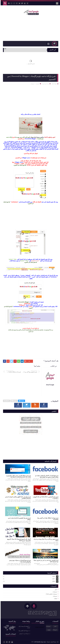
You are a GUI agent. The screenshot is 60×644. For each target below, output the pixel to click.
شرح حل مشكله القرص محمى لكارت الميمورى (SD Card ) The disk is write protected (18, 476)
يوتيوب (55, 598)
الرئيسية (37, 84)
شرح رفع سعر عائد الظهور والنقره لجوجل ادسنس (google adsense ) (17, 498)
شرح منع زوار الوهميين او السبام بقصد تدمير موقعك (19, 519)
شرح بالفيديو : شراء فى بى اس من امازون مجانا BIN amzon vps (45, 561)
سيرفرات (54, 592)
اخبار (55, 590)
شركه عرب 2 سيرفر (23, 634)
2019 (53, 576)
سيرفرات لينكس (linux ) (51, 594)
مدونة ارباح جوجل (35, 137)
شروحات (32, 84)
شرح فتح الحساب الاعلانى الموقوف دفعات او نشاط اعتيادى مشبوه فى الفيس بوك (46, 476)
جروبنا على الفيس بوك (23, 631)
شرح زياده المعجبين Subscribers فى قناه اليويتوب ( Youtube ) (45, 498)
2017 (53, 579)
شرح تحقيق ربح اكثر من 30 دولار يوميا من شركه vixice (45, 540)
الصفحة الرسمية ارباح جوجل (24, 627)
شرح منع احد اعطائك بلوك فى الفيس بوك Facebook (47, 519)
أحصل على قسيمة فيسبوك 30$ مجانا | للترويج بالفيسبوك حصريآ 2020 (18, 540)
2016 (53, 581)
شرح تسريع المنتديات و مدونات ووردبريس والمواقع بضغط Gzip (19, 561)
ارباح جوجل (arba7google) (39, 642)
